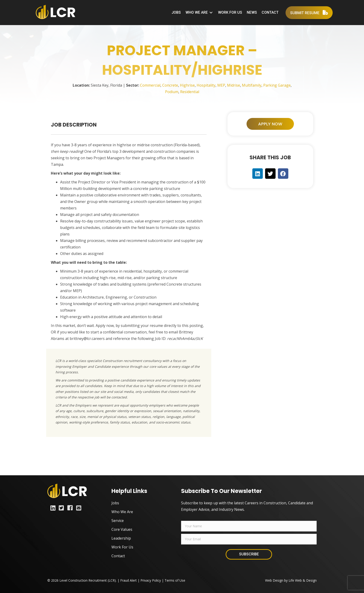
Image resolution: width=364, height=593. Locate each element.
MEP (221, 85)
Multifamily (252, 85)
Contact (118, 556)
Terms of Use (175, 580)
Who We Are (122, 512)
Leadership (121, 538)
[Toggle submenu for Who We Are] (211, 13)
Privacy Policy (151, 580)
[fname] (249, 526)
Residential (190, 92)
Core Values (122, 529)
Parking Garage (277, 85)
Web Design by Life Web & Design (291, 580)
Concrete (170, 85)
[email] (249, 539)
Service (118, 521)
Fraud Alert (128, 580)
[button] (270, 124)
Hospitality (206, 85)
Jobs (115, 503)
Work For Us (122, 547)
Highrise (187, 85)
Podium (172, 92)
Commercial (150, 85)
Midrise (234, 85)
